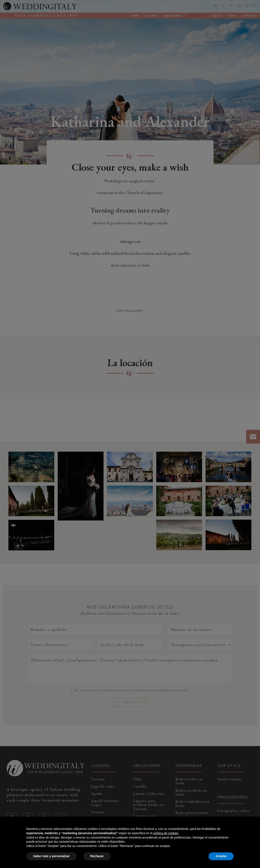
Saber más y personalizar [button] (52, 856)
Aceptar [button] (221, 856)
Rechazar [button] (97, 856)
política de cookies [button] (166, 833)
